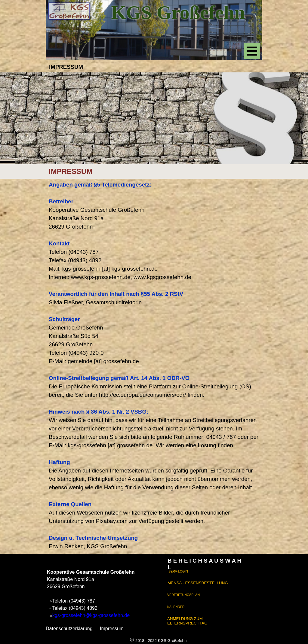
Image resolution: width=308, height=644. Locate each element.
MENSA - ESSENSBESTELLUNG (198, 583)
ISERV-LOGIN (178, 571)
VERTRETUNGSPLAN (183, 595)
